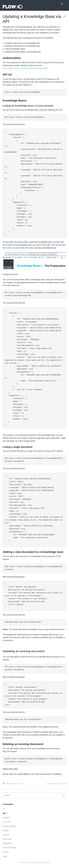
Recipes (6, 830)
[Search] (34, 795)
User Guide (7, 839)
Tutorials (6, 835)
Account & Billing (9, 848)
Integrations (7, 843)
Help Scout (46, 863)
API (5, 813)
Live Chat (6, 822)
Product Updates (9, 826)
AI (3, 809)
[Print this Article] (64, 17)
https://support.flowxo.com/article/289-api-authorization (25, 68)
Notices (6, 852)
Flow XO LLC (25, 863)
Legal (5, 856)
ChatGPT (6, 818)
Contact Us (20, 784)
